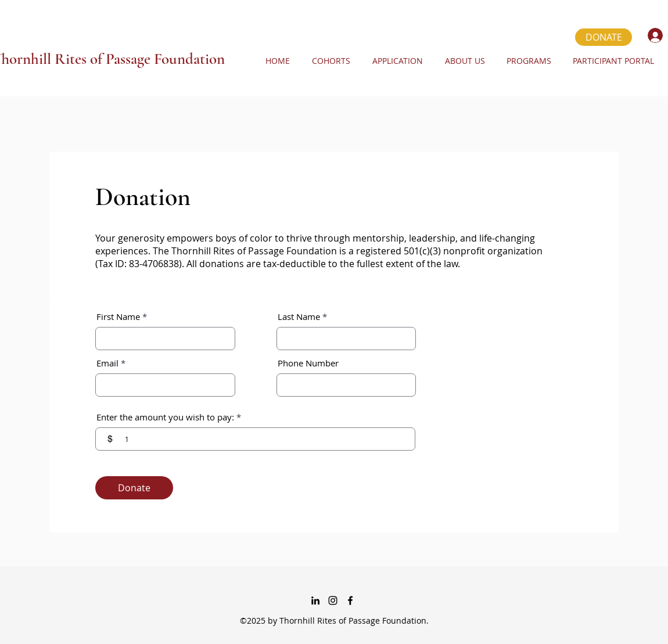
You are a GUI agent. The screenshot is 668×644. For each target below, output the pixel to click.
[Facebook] (350, 600)
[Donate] (134, 488)
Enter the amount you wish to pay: (165, 417)
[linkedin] (315, 600)
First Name (118, 317)
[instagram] (333, 600)
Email (107, 363)
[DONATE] (604, 37)
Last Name (299, 317)
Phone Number (308, 363)
